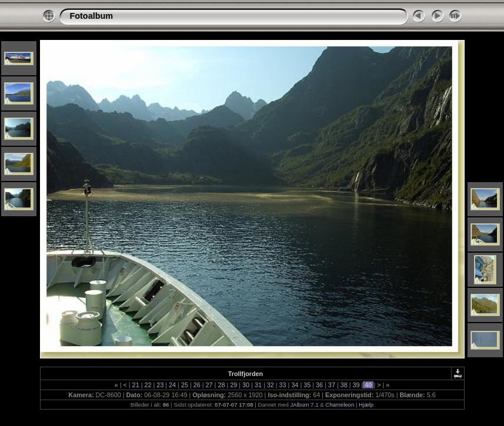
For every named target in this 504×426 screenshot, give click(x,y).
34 (295, 385)
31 (258, 385)
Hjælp (366, 405)
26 (197, 385)
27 (209, 385)
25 (185, 385)
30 (246, 385)
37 (332, 385)
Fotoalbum (92, 16)
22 (148, 385)
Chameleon (340, 405)
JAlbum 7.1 (304, 405)
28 (221, 385)
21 (136, 385)
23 (160, 385)
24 (172, 385)
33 (283, 385)
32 (271, 385)
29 (233, 385)
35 (307, 385)
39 (356, 385)
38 (344, 385)
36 (319, 385)
